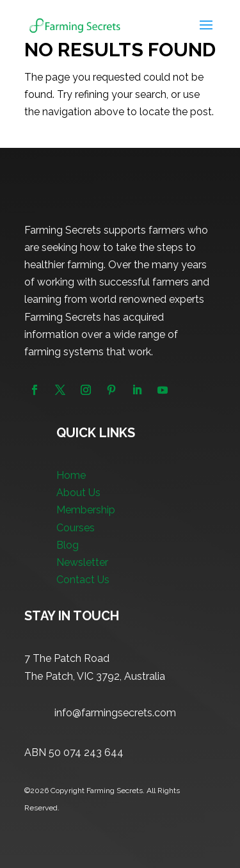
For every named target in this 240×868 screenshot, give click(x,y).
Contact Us (83, 580)
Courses (76, 528)
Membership (86, 510)
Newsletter (82, 562)
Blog (68, 545)
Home (71, 475)
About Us (78, 493)
